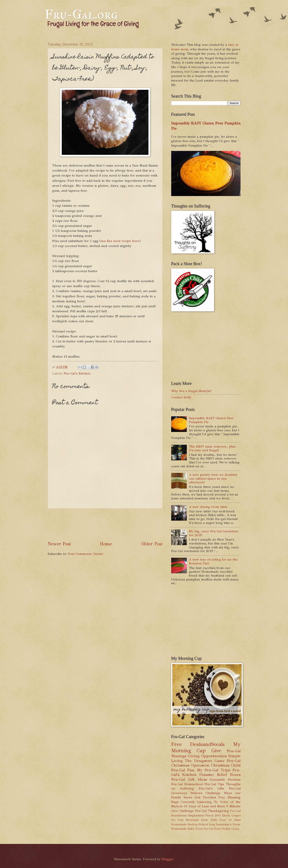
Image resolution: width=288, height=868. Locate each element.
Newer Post (59, 544)
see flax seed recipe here (120, 241)
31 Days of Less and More (205, 806)
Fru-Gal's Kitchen (77, 373)
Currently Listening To (199, 802)
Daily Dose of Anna (225, 820)
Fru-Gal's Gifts (211, 788)
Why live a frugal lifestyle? (191, 391)
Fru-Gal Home (212, 829)
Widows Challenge (205, 793)
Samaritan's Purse (228, 824)
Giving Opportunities (207, 756)
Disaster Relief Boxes (220, 775)
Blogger (168, 859)
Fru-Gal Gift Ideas (189, 779)
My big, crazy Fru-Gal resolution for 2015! (214, 533)
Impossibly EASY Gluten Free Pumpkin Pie (211, 420)
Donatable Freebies (225, 780)
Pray (222, 797)
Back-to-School (198, 824)
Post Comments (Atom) (85, 554)
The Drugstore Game (205, 761)
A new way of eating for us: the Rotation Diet (213, 561)
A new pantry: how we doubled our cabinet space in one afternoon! (213, 478)
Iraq (212, 824)
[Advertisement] (127, 525)
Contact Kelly (181, 397)
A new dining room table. (208, 507)
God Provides (205, 797)
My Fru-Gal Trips (213, 770)
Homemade (179, 824)
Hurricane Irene (197, 820)
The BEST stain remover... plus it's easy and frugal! (212, 448)
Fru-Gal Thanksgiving (212, 811)
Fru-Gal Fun (183, 770)
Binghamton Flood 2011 (204, 815)
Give (216, 751)
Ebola (226, 815)
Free (177, 744)
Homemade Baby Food (187, 829)
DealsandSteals (207, 744)
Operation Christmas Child (216, 765)
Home (106, 544)
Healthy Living (230, 829)
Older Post (152, 544)
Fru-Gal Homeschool (187, 784)
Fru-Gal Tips (214, 784)
